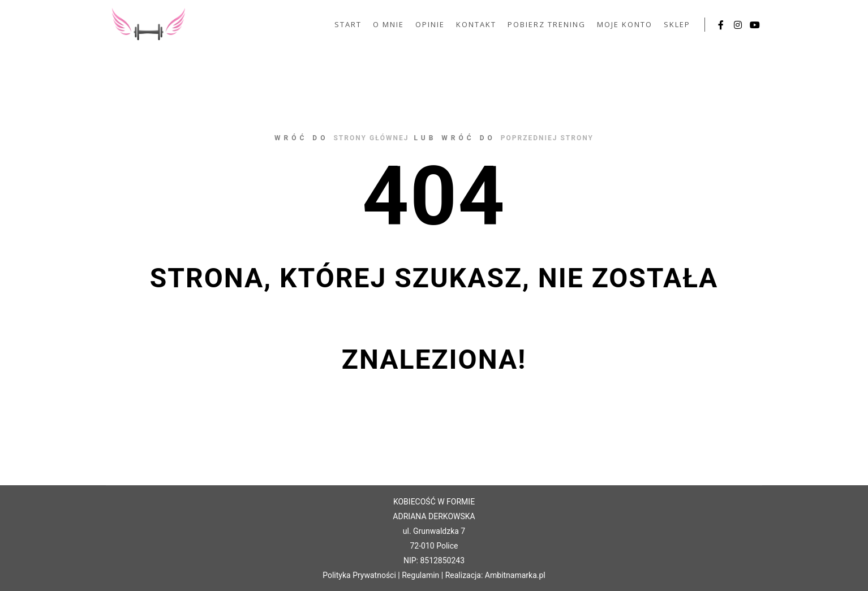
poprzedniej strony (547, 138)
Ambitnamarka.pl (515, 575)
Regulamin (420, 575)
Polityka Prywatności (359, 575)
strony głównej (371, 138)
